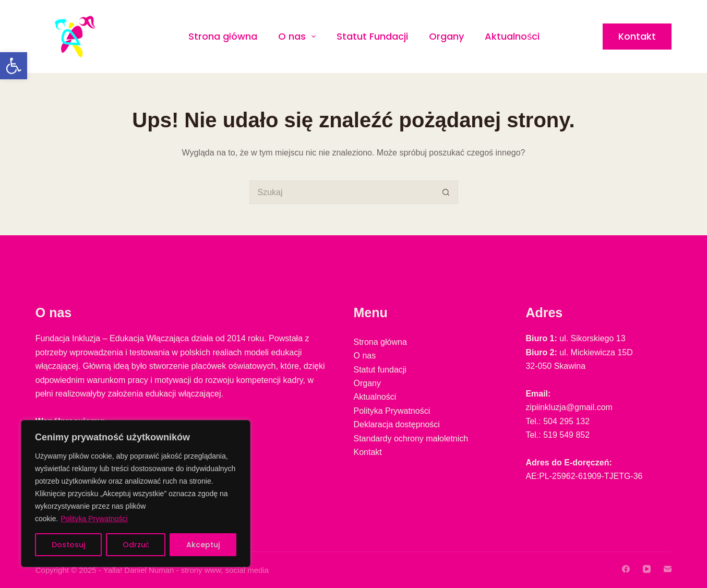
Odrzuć (136, 545)
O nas (299, 36)
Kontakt (637, 36)
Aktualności (512, 36)
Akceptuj (203, 545)
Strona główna (223, 36)
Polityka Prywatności (94, 519)
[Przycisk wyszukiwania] (446, 192)
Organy (446, 36)
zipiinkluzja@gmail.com (569, 407)
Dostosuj (68, 545)
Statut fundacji (380, 370)
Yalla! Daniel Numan (139, 570)
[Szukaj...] (342, 192)
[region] (136, 494)
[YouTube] (647, 569)
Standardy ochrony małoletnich (411, 439)
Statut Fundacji (372, 36)
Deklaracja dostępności (397, 424)
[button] (14, 66)
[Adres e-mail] (668, 569)
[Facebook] (626, 569)
